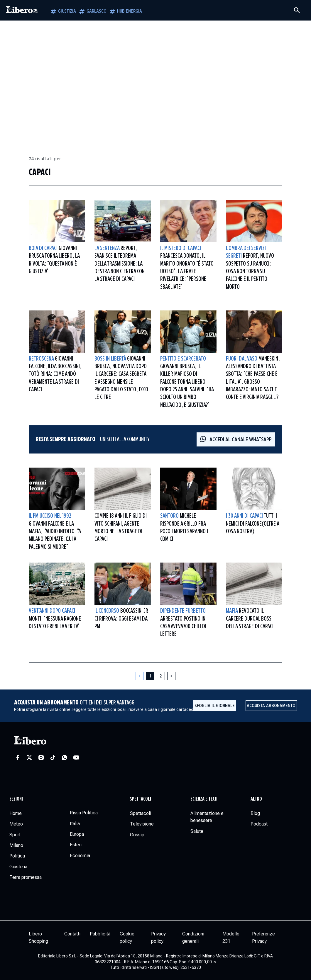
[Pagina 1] (150, 676)
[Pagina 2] (161, 676)
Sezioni (16, 799)
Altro (256, 799)
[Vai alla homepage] (22, 10)
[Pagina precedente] (140, 676)
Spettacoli (141, 799)
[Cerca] (297, 10)
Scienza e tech (204, 799)
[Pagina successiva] (171, 676)
